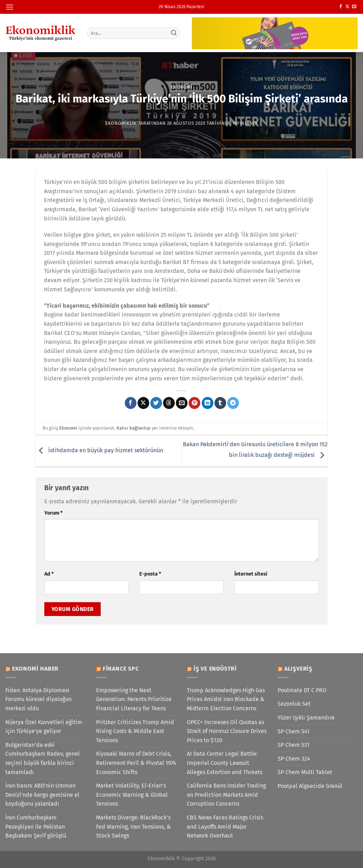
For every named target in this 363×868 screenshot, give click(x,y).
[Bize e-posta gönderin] (354, 7)
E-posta (150, 574)
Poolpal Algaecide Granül (310, 786)
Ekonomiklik (121, 123)
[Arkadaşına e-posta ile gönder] (182, 403)
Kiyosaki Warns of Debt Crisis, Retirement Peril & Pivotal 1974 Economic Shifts (136, 763)
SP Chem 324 (294, 759)
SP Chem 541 (294, 731)
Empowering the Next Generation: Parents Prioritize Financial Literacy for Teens (134, 699)
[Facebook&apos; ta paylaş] (131, 403)
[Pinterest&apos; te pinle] (194, 403)
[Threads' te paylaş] (169, 403)
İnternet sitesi (251, 574)
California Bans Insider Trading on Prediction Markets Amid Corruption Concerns (226, 795)
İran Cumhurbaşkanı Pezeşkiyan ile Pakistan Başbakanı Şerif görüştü (36, 827)
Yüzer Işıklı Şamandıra (306, 718)
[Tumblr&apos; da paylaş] (220, 403)
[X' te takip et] (347, 7)
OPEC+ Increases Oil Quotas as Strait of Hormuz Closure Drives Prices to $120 (227, 731)
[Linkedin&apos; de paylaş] (208, 403)
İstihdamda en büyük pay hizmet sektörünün (99, 451)
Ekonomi (182, 87)
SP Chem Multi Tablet (305, 772)
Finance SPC (121, 669)
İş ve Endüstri (215, 669)
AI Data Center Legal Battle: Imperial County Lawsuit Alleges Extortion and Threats (225, 763)
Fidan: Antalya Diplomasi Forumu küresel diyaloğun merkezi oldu (38, 699)
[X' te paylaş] (143, 403)
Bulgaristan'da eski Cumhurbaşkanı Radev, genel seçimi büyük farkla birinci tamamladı (43, 758)
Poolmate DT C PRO (302, 690)
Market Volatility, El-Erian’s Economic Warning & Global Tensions (132, 795)
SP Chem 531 (294, 745)
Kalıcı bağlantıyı (134, 428)
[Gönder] (174, 33)
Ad (49, 574)
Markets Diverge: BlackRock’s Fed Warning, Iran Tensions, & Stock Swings (133, 827)
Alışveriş (298, 669)
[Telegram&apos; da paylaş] (233, 403)
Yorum (53, 513)
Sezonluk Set (294, 704)
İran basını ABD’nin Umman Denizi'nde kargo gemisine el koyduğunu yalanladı (42, 795)
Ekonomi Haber (35, 669)
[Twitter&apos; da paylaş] (156, 403)
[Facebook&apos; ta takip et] (341, 7)
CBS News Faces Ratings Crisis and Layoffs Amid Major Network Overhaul (225, 827)
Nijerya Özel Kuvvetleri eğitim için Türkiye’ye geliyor (44, 727)
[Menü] (10, 7)
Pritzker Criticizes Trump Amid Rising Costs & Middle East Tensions (135, 731)
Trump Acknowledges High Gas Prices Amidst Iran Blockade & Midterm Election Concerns (226, 699)
